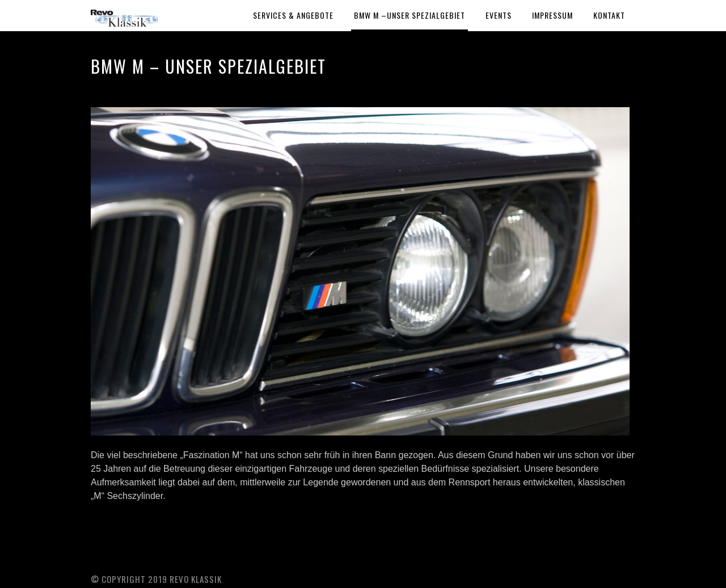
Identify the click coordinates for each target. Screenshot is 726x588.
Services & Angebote (293, 15)
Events (499, 15)
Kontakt (609, 15)
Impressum (552, 15)
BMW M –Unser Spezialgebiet (410, 15)
